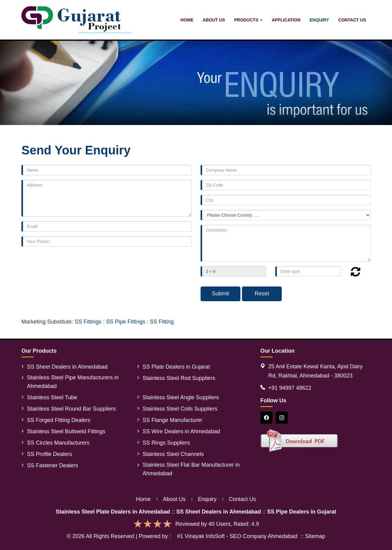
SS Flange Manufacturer (173, 420)
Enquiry (319, 20)
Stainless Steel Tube (52, 397)
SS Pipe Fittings (126, 322)
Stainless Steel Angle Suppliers (181, 397)
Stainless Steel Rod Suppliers (179, 378)
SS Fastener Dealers (53, 465)
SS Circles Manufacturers (58, 443)
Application (286, 20)
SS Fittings (88, 322)
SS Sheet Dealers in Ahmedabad (67, 367)
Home (187, 20)
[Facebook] (266, 418)
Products (248, 20)
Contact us (242, 499)
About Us (214, 20)
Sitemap (315, 536)
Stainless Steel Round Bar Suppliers (71, 409)
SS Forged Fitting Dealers (59, 420)
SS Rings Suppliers (166, 443)
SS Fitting (162, 322)
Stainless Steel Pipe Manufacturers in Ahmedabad (73, 382)
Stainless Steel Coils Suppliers (180, 409)
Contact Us (352, 20)
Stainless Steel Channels (173, 454)
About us (174, 499)
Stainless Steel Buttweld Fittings (66, 431)
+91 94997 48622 (290, 388)
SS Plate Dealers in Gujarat (176, 367)
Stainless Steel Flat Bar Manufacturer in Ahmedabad (191, 469)
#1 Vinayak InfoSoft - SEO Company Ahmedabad (237, 536)
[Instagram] (282, 418)
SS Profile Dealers (49, 454)
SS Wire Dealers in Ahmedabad (181, 431)
